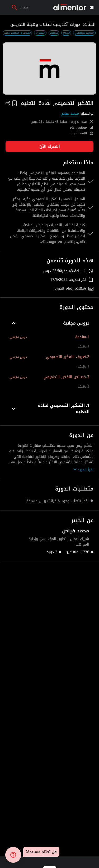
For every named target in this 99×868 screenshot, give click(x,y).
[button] (49, 323)
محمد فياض (70, 113)
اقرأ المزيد (83, 470)
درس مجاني (18, 337)
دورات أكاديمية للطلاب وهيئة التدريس (45, 24)
